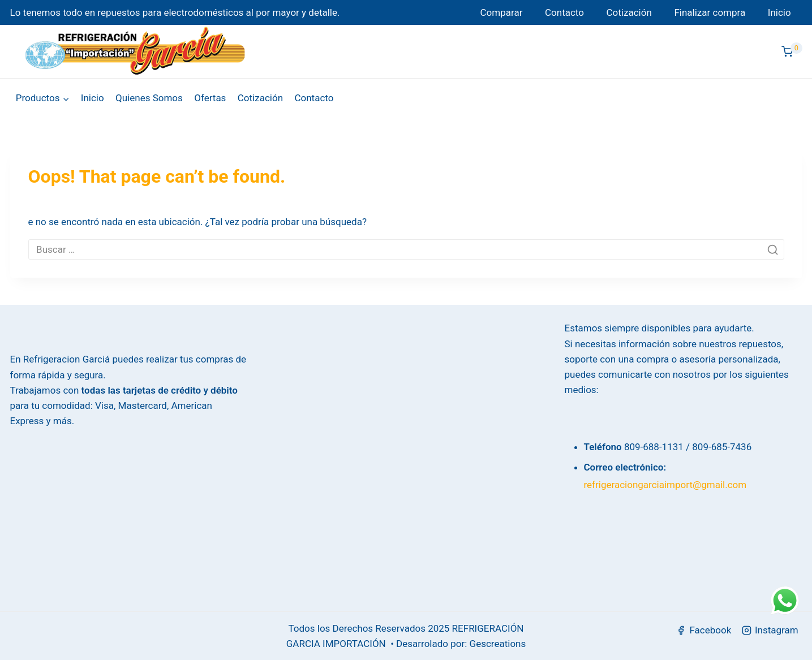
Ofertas (210, 98)
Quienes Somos (149, 98)
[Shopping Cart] (792, 51)
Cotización (629, 12)
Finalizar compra (710, 12)
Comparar (502, 12)
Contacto (564, 12)
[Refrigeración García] (135, 51)
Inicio (779, 12)
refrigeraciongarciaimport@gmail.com (665, 485)
